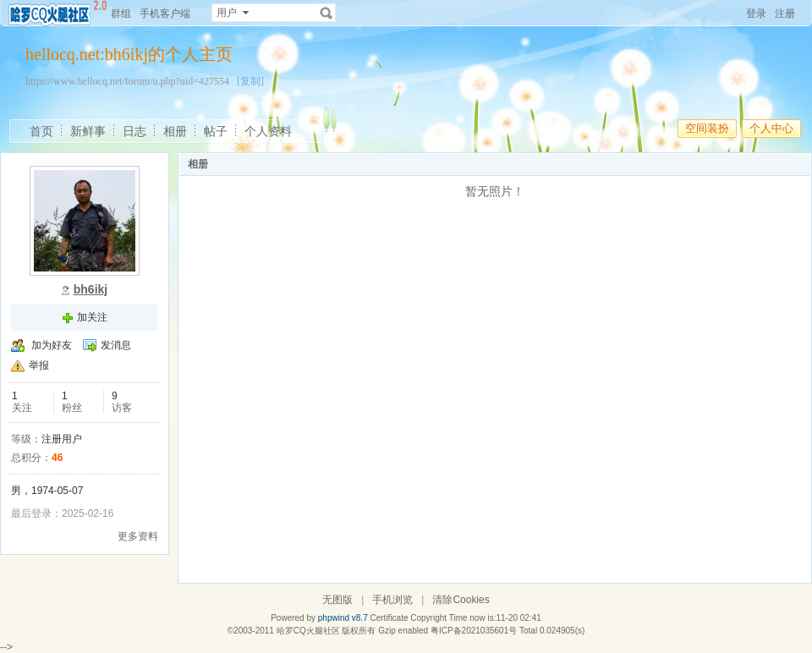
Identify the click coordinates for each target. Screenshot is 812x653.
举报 (39, 365)
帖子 (216, 131)
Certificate (389, 618)
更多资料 (138, 536)
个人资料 (268, 131)
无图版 (337, 600)
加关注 (92, 317)
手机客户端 (165, 14)
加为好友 (52, 345)
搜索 (326, 13)
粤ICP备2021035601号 (474, 631)
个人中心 (771, 128)
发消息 (116, 345)
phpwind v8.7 (343, 618)
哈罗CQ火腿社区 (308, 631)
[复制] (250, 81)
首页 (41, 131)
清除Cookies (461, 600)
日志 (134, 131)
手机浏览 (392, 600)
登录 (756, 14)
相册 (175, 131)
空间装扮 (707, 128)
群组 (121, 14)
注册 (785, 14)
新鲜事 (88, 131)
